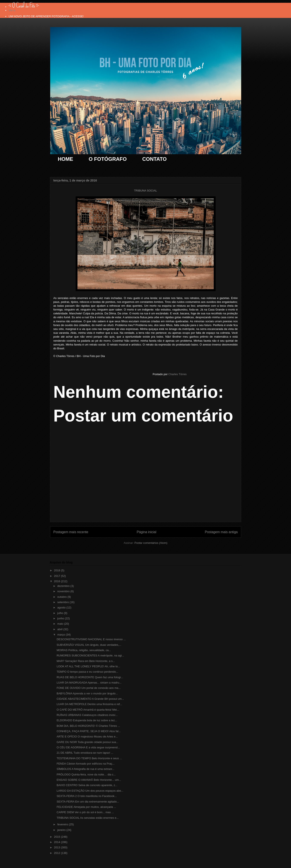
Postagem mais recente (71, 532)
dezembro (64, 586)
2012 (58, 853)
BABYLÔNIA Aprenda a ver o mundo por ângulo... (87, 693)
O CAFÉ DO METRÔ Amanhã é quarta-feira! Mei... (88, 710)
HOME (66, 159)
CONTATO (154, 159)
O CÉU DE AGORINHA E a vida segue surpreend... (88, 747)
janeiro (62, 830)
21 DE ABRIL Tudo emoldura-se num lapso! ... (85, 753)
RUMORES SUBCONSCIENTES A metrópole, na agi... (90, 655)
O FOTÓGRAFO (108, 159)
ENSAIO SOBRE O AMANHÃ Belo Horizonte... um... (89, 780)
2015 (58, 837)
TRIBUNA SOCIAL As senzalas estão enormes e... (88, 818)
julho (61, 613)
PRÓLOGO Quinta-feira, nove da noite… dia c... (86, 774)
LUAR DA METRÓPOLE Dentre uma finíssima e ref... (89, 704)
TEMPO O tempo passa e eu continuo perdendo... (87, 672)
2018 (58, 570)
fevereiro (63, 824)
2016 (58, 581)
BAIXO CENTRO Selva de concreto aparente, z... (87, 785)
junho (61, 618)
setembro (63, 602)
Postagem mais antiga (221, 532)
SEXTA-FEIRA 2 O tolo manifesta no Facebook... (87, 796)
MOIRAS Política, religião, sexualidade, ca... (84, 650)
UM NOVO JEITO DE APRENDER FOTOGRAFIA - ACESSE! (46, 16)
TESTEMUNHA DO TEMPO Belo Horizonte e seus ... (89, 758)
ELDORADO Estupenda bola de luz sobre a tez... (87, 720)
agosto (62, 607)
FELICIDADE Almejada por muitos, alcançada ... (86, 807)
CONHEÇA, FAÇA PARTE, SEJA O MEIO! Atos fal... (89, 731)
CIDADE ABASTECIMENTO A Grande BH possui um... (90, 699)
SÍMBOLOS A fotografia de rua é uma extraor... (85, 769)
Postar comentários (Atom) (151, 543)
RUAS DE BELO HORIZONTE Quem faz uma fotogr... (90, 677)
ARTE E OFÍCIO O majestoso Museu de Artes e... (87, 737)
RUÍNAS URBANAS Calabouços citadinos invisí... (87, 715)
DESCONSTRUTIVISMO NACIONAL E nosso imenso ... (91, 639)
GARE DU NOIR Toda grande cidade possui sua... (87, 742)
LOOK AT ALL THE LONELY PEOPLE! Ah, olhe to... (88, 666)
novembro (64, 591)
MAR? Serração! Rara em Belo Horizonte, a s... (86, 661)
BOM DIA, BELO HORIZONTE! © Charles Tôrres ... (88, 726)
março (62, 635)
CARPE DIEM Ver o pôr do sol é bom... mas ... (85, 812)
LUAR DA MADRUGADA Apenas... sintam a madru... (89, 683)
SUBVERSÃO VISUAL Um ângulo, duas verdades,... (89, 645)
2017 (58, 576)
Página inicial (146, 532)
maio (61, 624)
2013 (58, 847)
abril (60, 629)
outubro (62, 597)
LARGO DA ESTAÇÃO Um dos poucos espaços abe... (90, 791)
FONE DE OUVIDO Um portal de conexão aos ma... (89, 688)
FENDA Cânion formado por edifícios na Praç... (86, 764)
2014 (58, 842)
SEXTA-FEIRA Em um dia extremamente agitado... (88, 802)
